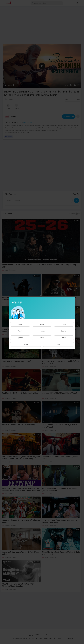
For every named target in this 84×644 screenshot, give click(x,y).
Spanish (20, 338)
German (42, 331)
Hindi (64, 338)
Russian (64, 331)
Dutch (64, 324)
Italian (58, 344)
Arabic (42, 324)
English (20, 324)
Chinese (26, 344)
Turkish (42, 338)
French (20, 331)
